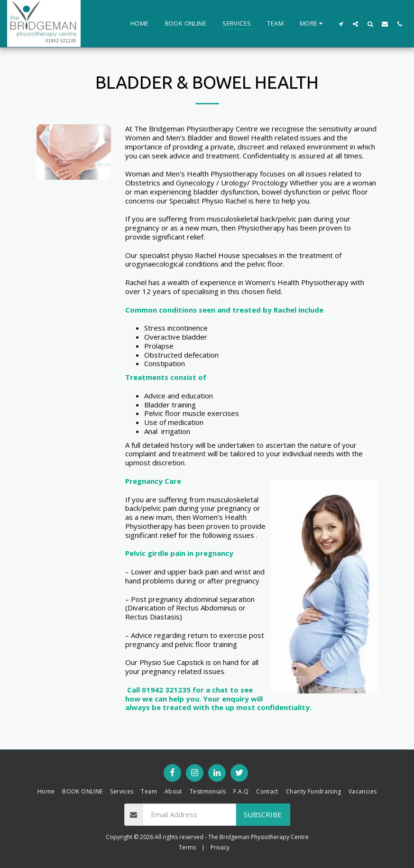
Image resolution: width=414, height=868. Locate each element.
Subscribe (263, 814)
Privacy (220, 847)
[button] (341, 24)
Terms (187, 847)
